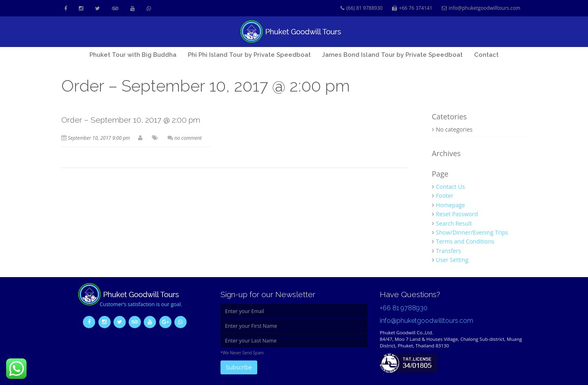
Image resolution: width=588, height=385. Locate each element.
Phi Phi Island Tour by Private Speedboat (249, 55)
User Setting (452, 260)
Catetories (450, 117)
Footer (445, 196)
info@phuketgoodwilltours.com (481, 8)
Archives (447, 154)
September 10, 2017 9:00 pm (99, 138)
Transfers (449, 251)
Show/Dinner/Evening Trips (472, 232)
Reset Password (457, 214)
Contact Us (451, 187)
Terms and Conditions (465, 241)
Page (440, 174)
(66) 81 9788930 (362, 8)
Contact (486, 55)
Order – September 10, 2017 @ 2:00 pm (131, 120)
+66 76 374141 (412, 8)
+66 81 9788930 (404, 308)
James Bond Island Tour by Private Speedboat (392, 55)
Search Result (454, 223)
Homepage (451, 205)
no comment (188, 138)
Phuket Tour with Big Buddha (133, 55)
